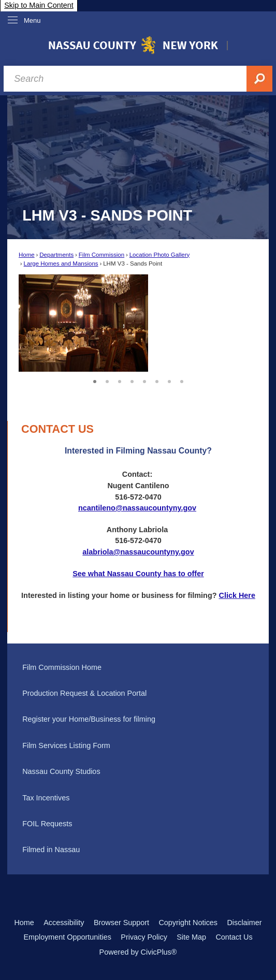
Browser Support (121, 923)
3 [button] (120, 380)
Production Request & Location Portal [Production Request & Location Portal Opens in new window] (84, 693)
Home (27, 255)
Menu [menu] (32, 20)
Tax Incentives (46, 798)
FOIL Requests (47, 824)
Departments (56, 255)
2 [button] (107, 380)
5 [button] (144, 380)
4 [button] (132, 380)
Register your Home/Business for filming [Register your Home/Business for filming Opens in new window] (89, 719)
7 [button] (169, 380)
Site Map (191, 937)
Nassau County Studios (61, 771)
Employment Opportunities (67, 937)
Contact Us (234, 937)
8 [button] (182, 380)
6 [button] (157, 380)
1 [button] (95, 380)
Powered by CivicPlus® (138, 952)
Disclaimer (244, 923)
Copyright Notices (188, 923)
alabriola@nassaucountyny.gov (138, 552)
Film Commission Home (62, 667)
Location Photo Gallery (160, 255)
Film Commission (101, 255)
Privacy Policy (144, 937)
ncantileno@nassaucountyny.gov (137, 508)
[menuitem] (138, 667)
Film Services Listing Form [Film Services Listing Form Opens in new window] (66, 745)
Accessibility (64, 923)
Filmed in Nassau (51, 850)
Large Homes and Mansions (61, 264)
